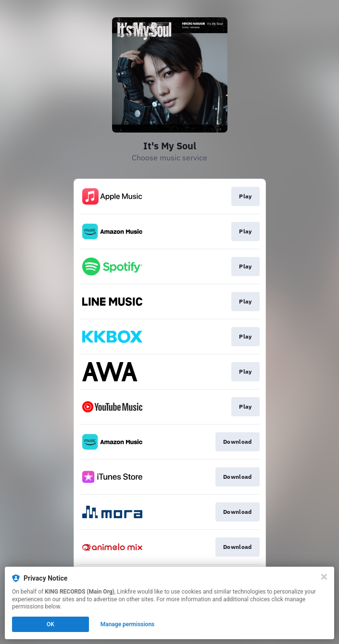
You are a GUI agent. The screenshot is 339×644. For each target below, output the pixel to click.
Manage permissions (128, 624)
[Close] (324, 577)
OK (50, 624)
